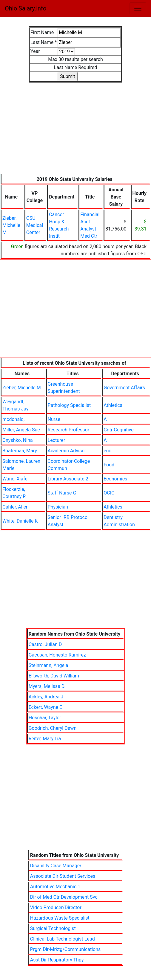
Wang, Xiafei (16, 479)
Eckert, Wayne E (45, 707)
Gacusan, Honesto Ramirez (57, 655)
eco (107, 451)
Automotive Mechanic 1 (55, 887)
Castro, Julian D (45, 644)
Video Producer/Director (56, 908)
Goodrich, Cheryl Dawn (53, 728)
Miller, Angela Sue (21, 430)
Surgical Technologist (53, 928)
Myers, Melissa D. (47, 686)
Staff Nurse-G (62, 493)
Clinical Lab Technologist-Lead (63, 939)
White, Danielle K (20, 521)
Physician (58, 507)
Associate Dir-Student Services (63, 876)
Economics (115, 479)
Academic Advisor (67, 451)
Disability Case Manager (56, 866)
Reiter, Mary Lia (45, 739)
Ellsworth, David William (54, 676)
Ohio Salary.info (26, 8)
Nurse (54, 419)
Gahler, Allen (16, 507)
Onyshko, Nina (18, 440)
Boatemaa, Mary (20, 451)
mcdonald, (13, 419)
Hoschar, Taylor (45, 718)
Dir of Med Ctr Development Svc (64, 897)
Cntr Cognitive (118, 430)
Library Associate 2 (68, 479)
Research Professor (69, 430)
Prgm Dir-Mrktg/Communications (65, 949)
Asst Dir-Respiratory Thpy (57, 960)
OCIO (109, 493)
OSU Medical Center (35, 225)
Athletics (113, 405)
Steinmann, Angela (48, 665)
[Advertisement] (75, 132)
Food (109, 465)
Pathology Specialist (69, 405)
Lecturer (57, 440)
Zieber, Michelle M (11, 225)
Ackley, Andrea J (46, 697)
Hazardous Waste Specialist (60, 918)
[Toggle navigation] (138, 8)
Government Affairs (124, 388)
